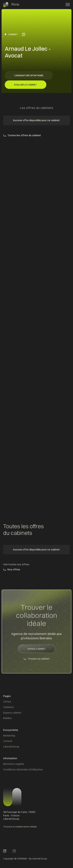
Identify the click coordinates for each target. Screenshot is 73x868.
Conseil (8, 742)
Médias (7, 719)
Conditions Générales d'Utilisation (23, 770)
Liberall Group (11, 748)
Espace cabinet (12, 714)
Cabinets (9, 708)
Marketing (9, 737)
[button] (67, 5)
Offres (7, 703)
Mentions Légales (14, 765)
